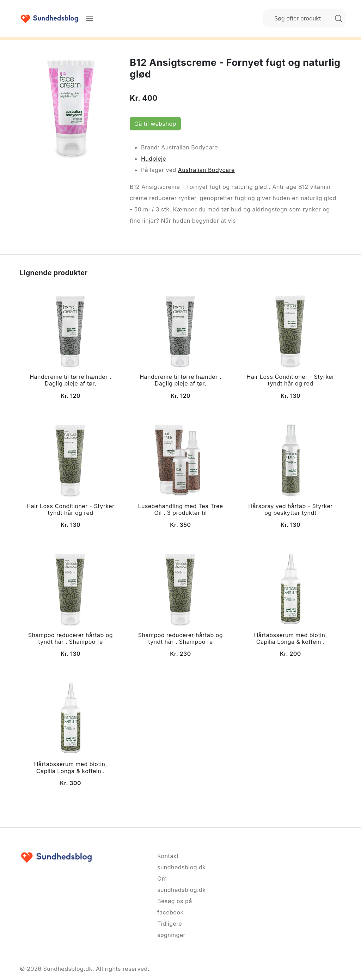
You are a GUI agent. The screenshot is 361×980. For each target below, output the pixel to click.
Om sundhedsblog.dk (180, 884)
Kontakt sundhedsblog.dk (180, 862)
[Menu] (90, 18)
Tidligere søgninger (171, 929)
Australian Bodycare (206, 170)
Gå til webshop (155, 124)
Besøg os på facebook (175, 907)
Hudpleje (154, 159)
